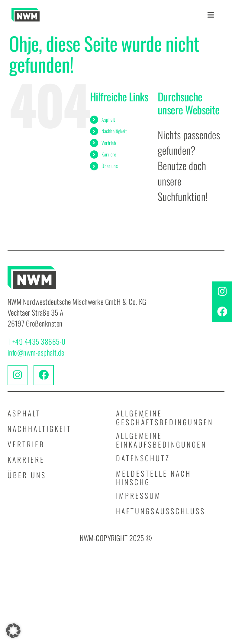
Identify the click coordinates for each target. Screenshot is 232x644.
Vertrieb (109, 143)
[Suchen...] (190, 220)
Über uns (110, 166)
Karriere (109, 154)
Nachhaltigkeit (114, 131)
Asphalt (108, 120)
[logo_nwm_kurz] (25, 13)
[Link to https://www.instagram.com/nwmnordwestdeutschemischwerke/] (18, 375)
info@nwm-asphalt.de (36, 352)
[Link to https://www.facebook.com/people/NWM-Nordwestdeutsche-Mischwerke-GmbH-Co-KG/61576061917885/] (44, 375)
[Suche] (165, 220)
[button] (13, 631)
